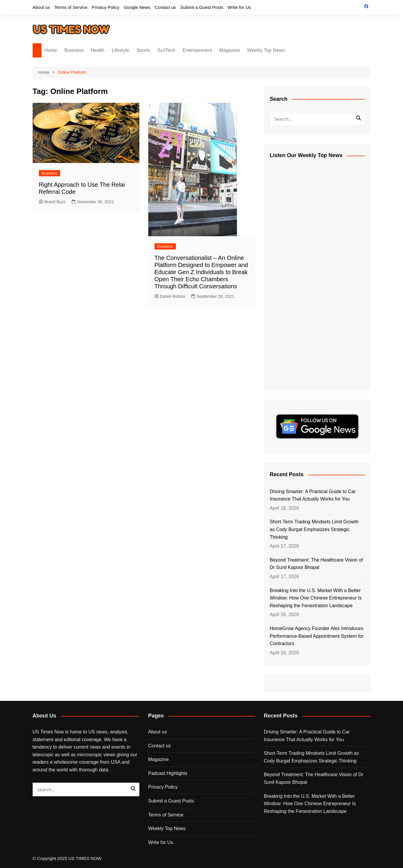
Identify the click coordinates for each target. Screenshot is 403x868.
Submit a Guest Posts (202, 7)
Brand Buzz (52, 202)
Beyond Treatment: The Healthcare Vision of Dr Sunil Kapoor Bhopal (316, 564)
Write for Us (239, 7)
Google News (137, 7)
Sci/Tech (166, 50)
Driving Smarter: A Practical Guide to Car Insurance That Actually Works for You (313, 495)
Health (98, 50)
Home (51, 50)
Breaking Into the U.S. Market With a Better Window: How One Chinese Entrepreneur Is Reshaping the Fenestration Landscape (316, 598)
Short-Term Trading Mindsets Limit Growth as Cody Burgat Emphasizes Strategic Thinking (314, 529)
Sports (143, 50)
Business (74, 50)
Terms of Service (71, 7)
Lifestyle (121, 50)
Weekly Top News (266, 50)
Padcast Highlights (168, 773)
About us (41, 7)
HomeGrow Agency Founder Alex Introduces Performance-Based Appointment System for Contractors (317, 636)
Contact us (165, 7)
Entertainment (197, 50)
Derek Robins (170, 296)
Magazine (230, 50)
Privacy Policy (105, 7)
